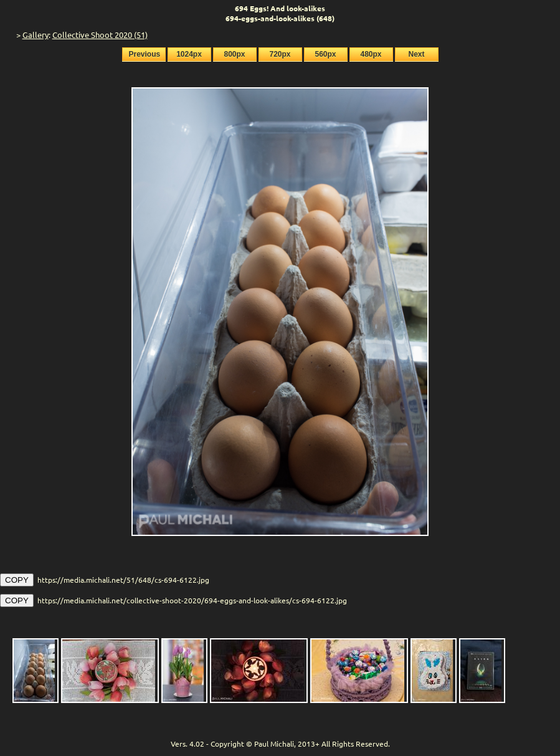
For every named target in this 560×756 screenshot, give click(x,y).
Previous (145, 54)
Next (416, 54)
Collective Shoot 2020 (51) (100, 35)
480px (371, 54)
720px (280, 54)
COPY (17, 580)
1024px (189, 54)
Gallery (36, 35)
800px (234, 54)
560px (325, 54)
